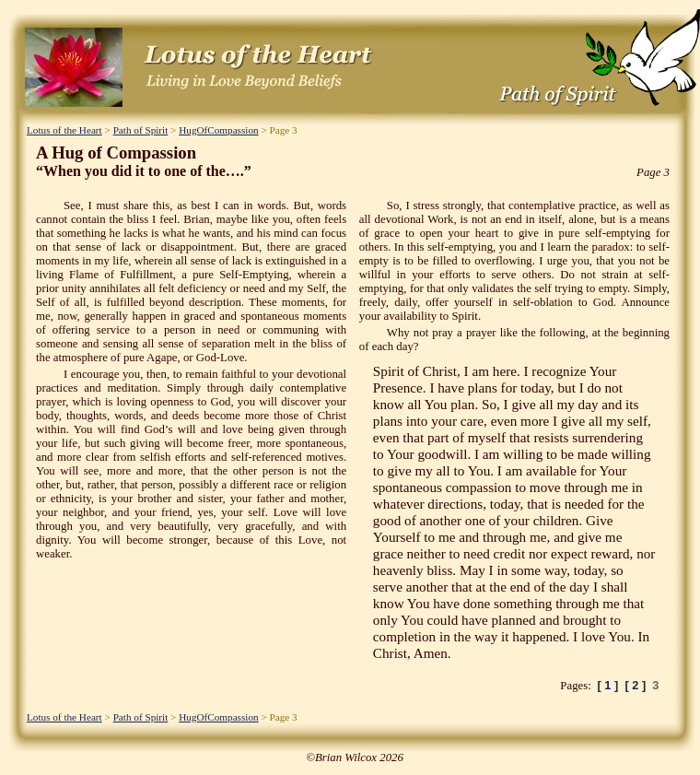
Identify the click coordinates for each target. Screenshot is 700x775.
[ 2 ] (635, 685)
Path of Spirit (141, 130)
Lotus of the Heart (64, 130)
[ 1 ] (608, 685)
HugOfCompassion (218, 130)
